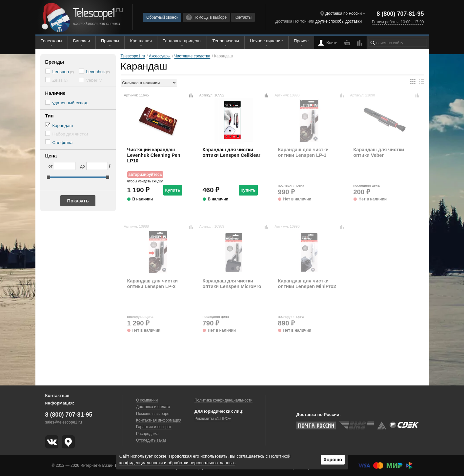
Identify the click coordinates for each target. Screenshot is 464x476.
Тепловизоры (225, 41)
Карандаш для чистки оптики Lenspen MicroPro (232, 284)
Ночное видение (266, 41)
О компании (147, 400)
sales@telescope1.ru (64, 422)
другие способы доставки (339, 21)
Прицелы (110, 41)
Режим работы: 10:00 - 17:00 (398, 22)
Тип (50, 116)
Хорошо (333, 460)
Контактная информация (159, 420)
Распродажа (147, 434)
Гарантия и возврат (154, 427)
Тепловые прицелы (182, 41)
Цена (51, 156)
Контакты (243, 17)
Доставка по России (343, 13)
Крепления (141, 41)
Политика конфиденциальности (223, 400)
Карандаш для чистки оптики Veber (379, 152)
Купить (173, 190)
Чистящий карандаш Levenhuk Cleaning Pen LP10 (154, 155)
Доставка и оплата (153, 407)
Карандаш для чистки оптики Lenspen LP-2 (153, 284)
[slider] (49, 177)
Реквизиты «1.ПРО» (213, 419)
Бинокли (82, 41)
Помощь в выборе (206, 17)
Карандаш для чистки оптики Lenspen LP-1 (303, 152)
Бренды (55, 62)
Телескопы (51, 41)
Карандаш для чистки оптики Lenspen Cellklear (232, 152)
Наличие (55, 93)
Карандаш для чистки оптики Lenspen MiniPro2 (307, 284)
